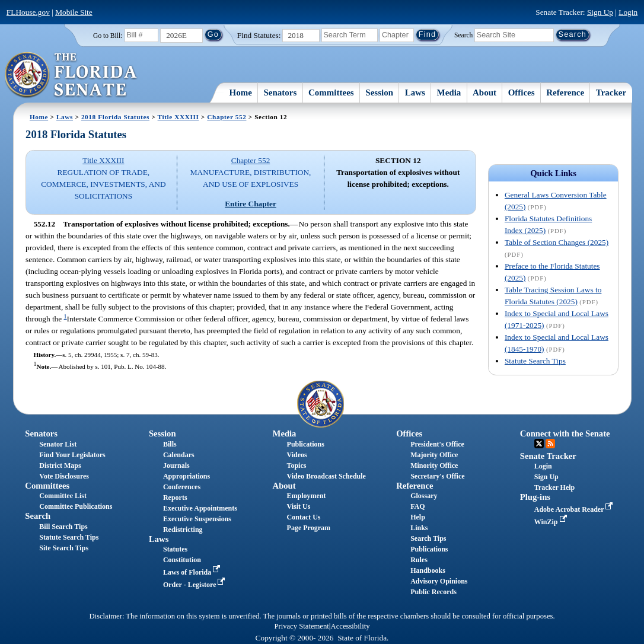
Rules (419, 560)
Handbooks (428, 570)
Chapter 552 (227, 117)
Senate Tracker (548, 456)
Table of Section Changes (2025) (557, 242)
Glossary (424, 496)
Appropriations (186, 476)
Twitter (539, 444)
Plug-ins (535, 497)
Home (241, 93)
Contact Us (304, 517)
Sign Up (600, 12)
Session (379, 93)
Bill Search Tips (63, 527)
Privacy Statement (301, 626)
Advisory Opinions (439, 581)
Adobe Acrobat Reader (575, 509)
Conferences (182, 487)
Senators (280, 93)
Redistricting (183, 530)
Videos (297, 455)
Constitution (182, 560)
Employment (307, 496)
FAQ (417, 506)
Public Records (433, 592)
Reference (565, 93)
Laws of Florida (193, 572)
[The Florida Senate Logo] (71, 75)
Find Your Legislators (72, 455)
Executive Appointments (200, 508)
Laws (415, 93)
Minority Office (434, 466)
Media (449, 93)
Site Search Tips (64, 548)
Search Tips (428, 538)
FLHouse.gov (28, 12)
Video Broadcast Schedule (326, 476)
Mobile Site (74, 12)
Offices (522, 93)
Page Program (309, 528)
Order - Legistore (195, 585)
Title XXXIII (178, 117)
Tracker (611, 93)
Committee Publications (76, 506)
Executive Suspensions (197, 519)
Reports (175, 498)
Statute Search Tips (535, 361)
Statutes (175, 549)
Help (418, 517)
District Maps (60, 466)
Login (628, 12)
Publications (306, 444)
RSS (550, 444)
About (484, 93)
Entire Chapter (251, 204)
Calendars (179, 455)
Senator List (58, 444)
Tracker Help (555, 487)
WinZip (552, 522)
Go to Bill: (108, 36)
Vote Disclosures (64, 476)
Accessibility (350, 626)
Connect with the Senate (565, 433)
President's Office (437, 444)
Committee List (63, 496)
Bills (170, 444)
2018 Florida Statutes (115, 117)
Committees (331, 93)
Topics (297, 466)
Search (463, 34)
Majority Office (434, 455)
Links (419, 528)
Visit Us (299, 506)
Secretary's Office (437, 476)
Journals (176, 466)
